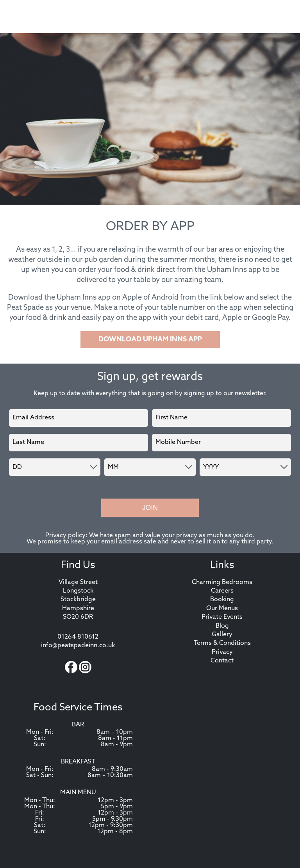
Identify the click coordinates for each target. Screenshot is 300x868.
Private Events (222, 617)
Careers (222, 591)
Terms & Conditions (222, 643)
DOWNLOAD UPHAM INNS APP (150, 340)
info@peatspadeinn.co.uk (78, 646)
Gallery (222, 635)
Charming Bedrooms (222, 582)
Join (150, 508)
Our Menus (222, 609)
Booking (222, 600)
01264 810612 (78, 637)
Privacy (222, 652)
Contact (222, 661)
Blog (222, 626)
